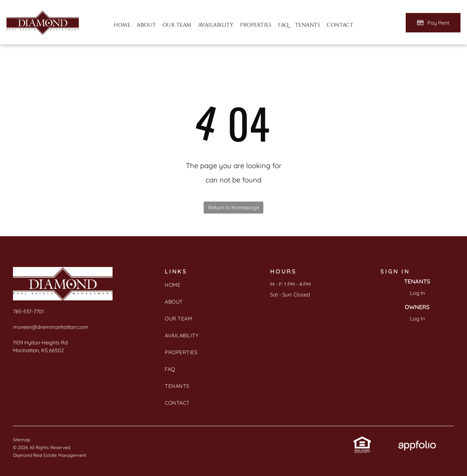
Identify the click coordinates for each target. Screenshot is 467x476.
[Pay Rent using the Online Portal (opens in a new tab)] (433, 23)
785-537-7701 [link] (28, 311)
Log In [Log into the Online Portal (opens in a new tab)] (417, 293)
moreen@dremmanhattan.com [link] (51, 327)
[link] (362, 441)
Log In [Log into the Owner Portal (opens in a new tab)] (417, 319)
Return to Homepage (234, 207)
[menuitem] (122, 25)
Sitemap (22, 440)
